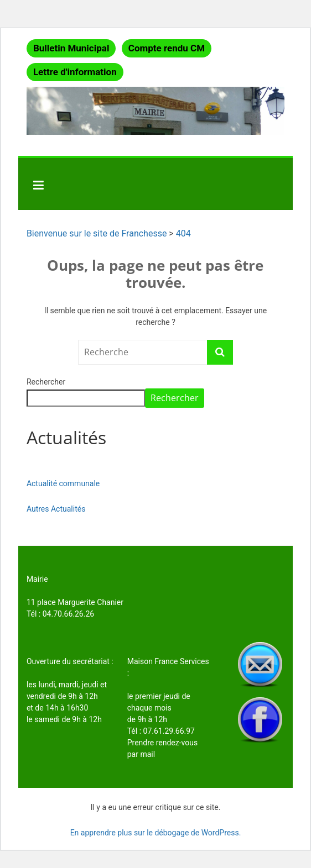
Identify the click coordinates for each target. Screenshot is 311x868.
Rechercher (46, 382)
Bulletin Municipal (71, 48)
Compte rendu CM (167, 48)
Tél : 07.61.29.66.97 (161, 731)
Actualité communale (63, 483)
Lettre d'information (75, 72)
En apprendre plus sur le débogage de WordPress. (156, 833)
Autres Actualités (56, 509)
